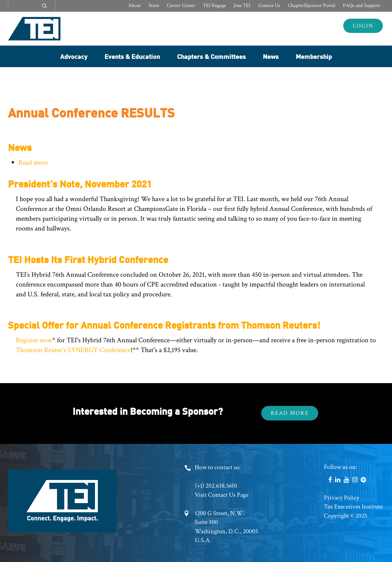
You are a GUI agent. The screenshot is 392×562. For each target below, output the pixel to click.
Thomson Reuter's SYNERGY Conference (73, 350)
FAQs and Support (362, 6)
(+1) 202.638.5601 (216, 486)
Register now (34, 340)
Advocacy (74, 56)
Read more (33, 163)
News (271, 56)
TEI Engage (215, 6)
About (135, 6)
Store (154, 6)
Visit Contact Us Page (221, 495)
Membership (314, 56)
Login (363, 26)
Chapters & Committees (211, 56)
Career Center (181, 6)
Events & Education (132, 56)
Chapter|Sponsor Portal (312, 6)
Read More (290, 413)
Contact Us (269, 6)
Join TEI (242, 6)
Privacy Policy (341, 498)
